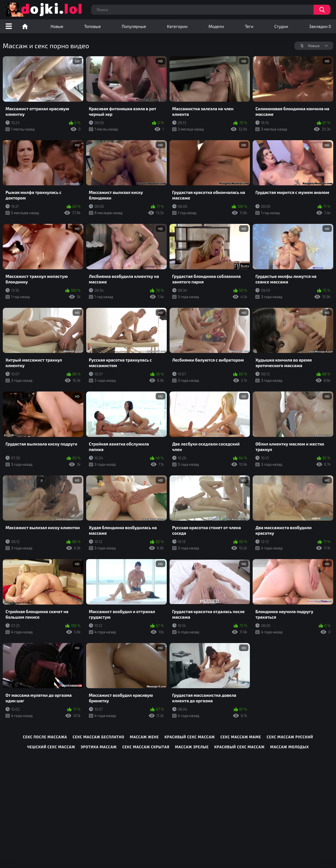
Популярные (134, 26)
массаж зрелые (192, 747)
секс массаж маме (241, 737)
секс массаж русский (290, 737)
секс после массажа (45, 737)
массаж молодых (289, 747)
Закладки (320, 26)
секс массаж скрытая (146, 747)
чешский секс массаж (51, 747)
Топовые (93, 26)
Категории (177, 26)
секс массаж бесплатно (98, 737)
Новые (57, 26)
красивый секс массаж (190, 737)
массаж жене (144, 737)
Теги (249, 26)
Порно (25, 26)
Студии (281, 26)
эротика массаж (99, 747)
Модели (216, 26)
